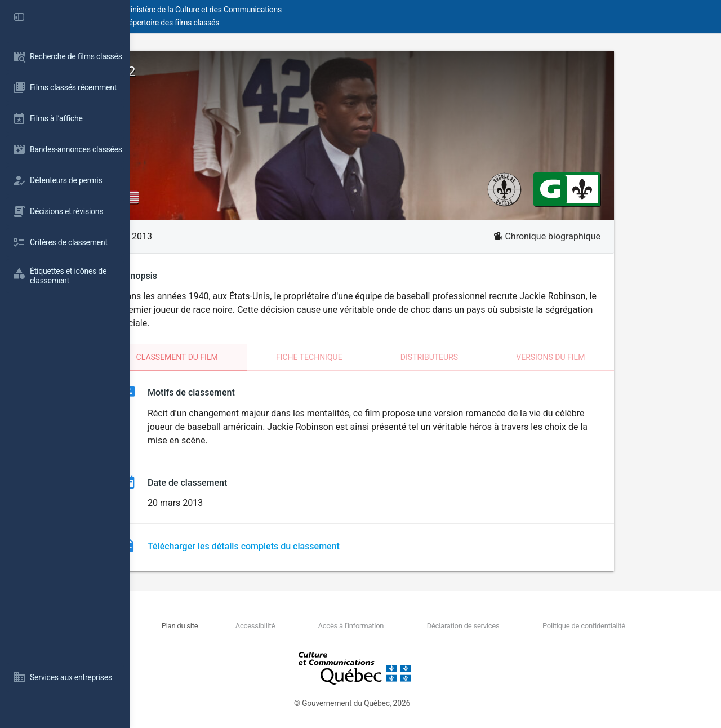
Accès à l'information (405, 626)
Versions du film (615, 357)
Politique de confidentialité (597, 626)
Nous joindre (226, 626)
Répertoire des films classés (301, 23)
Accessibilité (330, 626)
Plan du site (276, 626)
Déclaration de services (497, 626)
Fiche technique (374, 357)
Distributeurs (494, 357)
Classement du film (242, 357)
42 (193, 72)
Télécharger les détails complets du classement (308, 546)
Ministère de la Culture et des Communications (332, 10)
